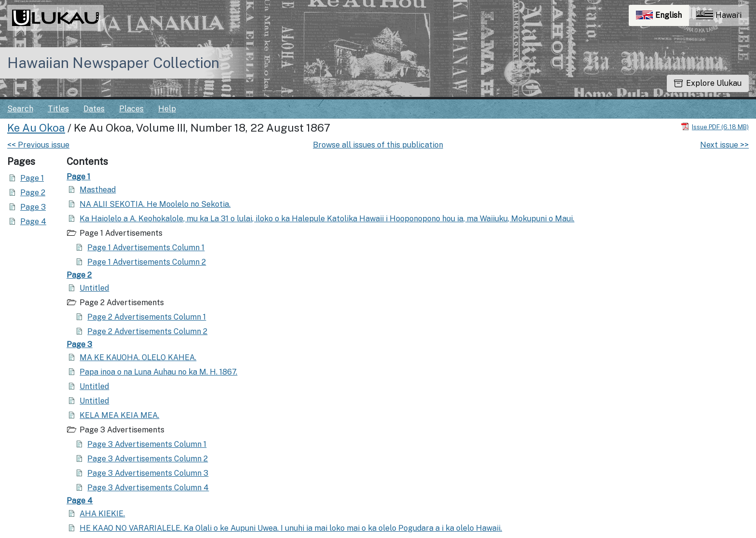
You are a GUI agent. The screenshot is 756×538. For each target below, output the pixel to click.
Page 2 (33, 193)
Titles (58, 109)
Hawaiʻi (719, 15)
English (662, 18)
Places (131, 109)
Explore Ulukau (708, 83)
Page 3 (33, 207)
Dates (94, 109)
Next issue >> (724, 145)
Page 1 (32, 178)
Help (167, 109)
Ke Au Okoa (36, 128)
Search (20, 109)
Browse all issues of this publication (378, 145)
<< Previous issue (38, 145)
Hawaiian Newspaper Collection (113, 63)
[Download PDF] (715, 127)
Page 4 (33, 222)
